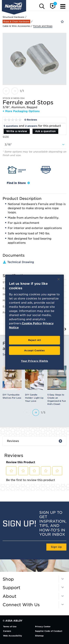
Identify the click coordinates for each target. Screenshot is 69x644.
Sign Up (56, 547)
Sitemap (39, 636)
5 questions (11, 126)
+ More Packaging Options (21, 111)
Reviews (13, 441)
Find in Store (18, 183)
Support (11, 588)
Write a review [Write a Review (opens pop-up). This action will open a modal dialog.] (17, 131)
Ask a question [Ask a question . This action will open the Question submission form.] (45, 131)
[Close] (59, 279)
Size (6, 137)
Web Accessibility (13, 636)
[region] (34, 322)
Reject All (35, 340)
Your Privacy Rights (34, 361)
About (9, 596)
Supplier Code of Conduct (49, 631)
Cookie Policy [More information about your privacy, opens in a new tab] (32, 323)
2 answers (31, 126)
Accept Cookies (34, 350)
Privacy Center (43, 627)
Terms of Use (10, 627)
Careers (7, 631)
